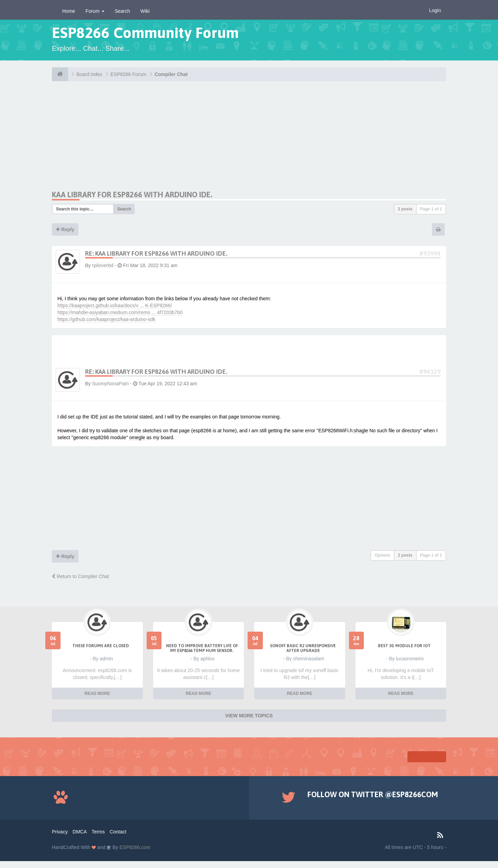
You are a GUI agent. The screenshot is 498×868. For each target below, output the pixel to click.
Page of (431, 209)
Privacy (60, 832)
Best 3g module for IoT (404, 646)
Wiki (145, 11)
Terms (98, 832)
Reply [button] (65, 229)
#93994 (430, 253)
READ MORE (97, 694)
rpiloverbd (103, 265)
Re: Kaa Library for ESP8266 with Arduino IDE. (156, 253)
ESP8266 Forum (129, 74)
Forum (95, 11)
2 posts (405, 209)
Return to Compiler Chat (80, 576)
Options (382, 555)
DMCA (80, 832)
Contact (118, 832)
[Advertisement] (117, 142)
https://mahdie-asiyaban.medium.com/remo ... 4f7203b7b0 (120, 312)
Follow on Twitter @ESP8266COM (373, 794)
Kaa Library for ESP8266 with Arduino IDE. (132, 195)
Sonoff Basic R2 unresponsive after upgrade (303, 648)
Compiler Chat (171, 74)
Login (435, 10)
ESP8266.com (134, 847)
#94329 (430, 372)
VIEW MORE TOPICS (249, 716)
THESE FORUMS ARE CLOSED (101, 646)
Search (122, 11)
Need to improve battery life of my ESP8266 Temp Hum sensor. (202, 648)
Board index (89, 74)
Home (69, 11)
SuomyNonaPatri (110, 384)
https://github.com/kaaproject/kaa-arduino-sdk (106, 319)
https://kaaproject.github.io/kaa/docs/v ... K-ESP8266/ (115, 305)
